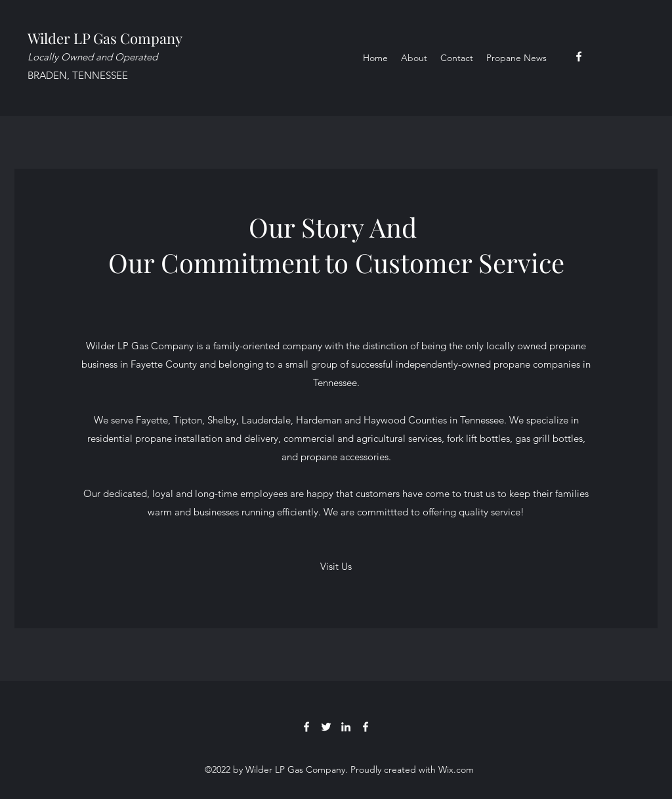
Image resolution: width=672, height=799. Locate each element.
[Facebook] (579, 56)
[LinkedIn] (346, 727)
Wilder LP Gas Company (105, 38)
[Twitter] (326, 727)
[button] (336, 567)
